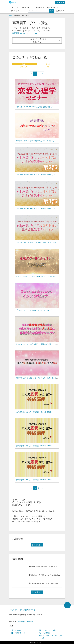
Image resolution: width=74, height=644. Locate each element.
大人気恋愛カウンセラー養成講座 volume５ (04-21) (34, 446)
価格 (54, 67)
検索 (52, 11)
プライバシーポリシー (50, 630)
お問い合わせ (19, 633)
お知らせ (15, 11)
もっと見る (37, 545)
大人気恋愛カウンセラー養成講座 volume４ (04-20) (34, 480)
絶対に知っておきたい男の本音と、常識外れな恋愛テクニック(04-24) (40, 344)
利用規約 (45, 633)
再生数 (53, 64)
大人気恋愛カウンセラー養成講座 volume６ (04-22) (34, 412)
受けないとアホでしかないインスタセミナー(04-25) (34, 310)
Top (10, 16)
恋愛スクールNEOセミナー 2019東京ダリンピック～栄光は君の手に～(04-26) (43, 276)
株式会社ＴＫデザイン (27, 622)
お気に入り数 (28, 67)
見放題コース (27, 8)
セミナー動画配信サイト (24, 610)
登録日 (29, 64)
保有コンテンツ (53, 8)
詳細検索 (60, 11)
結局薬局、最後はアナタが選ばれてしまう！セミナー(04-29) (37, 141)
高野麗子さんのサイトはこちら (25, 33)
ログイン (60, 3)
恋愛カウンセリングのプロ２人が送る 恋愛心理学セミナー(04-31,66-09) (41, 107)
